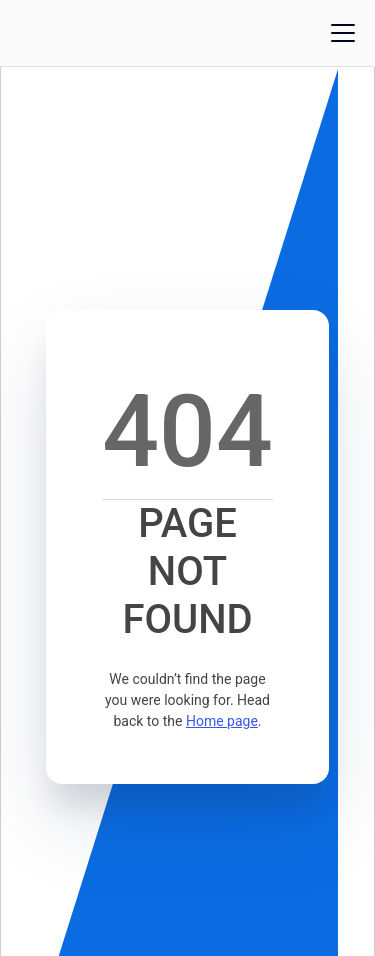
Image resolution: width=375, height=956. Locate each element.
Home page (222, 721)
